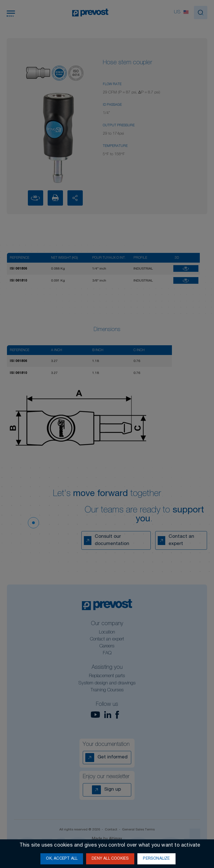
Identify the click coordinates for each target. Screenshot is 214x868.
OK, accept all (62, 859)
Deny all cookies (110, 859)
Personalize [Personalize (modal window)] (156, 859)
